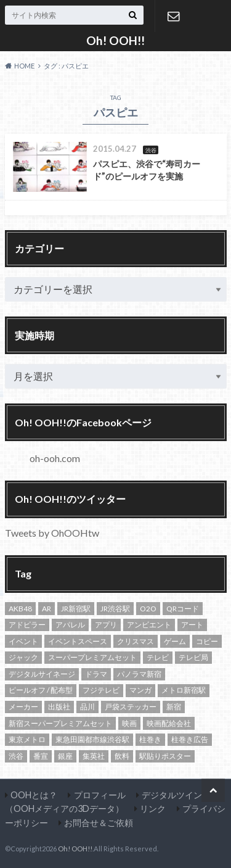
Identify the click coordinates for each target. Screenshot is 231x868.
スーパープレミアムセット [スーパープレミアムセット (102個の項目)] (92, 657)
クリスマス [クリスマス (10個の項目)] (136, 641)
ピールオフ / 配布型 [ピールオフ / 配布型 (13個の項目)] (41, 690)
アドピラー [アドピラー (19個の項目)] (27, 625)
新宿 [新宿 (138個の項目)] (174, 707)
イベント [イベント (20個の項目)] (23, 641)
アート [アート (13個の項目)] (192, 625)
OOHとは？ (34, 795)
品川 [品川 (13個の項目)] (87, 707)
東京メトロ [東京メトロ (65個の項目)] (27, 739)
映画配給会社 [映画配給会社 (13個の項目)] (169, 723)
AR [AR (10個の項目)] (47, 609)
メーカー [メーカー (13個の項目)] (23, 707)
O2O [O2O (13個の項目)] (148, 609)
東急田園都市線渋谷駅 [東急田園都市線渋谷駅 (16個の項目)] (92, 739)
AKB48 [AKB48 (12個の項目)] (20, 609)
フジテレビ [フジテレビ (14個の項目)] (101, 690)
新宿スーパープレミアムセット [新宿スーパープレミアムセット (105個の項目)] (60, 723)
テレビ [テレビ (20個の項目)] (158, 657)
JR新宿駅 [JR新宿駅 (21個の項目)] (76, 609)
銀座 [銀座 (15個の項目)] (65, 756)
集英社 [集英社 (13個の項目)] (94, 756)
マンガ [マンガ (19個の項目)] (140, 690)
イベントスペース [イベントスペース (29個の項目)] (78, 641)
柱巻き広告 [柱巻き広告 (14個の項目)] (190, 739)
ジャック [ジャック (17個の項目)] (23, 657)
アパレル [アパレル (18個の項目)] (70, 625)
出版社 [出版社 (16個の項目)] (59, 707)
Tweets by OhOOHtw (52, 533)
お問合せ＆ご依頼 (174, 16)
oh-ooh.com (55, 458)
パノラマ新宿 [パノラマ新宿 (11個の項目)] (139, 674)
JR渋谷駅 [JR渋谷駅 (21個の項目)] (115, 609)
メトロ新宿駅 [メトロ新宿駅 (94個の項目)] (184, 690)
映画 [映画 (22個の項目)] (129, 723)
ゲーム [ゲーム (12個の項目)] (175, 641)
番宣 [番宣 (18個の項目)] (41, 756)
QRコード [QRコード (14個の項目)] (183, 609)
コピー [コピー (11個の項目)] (207, 641)
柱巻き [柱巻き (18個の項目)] (150, 739)
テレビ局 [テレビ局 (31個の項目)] (193, 657)
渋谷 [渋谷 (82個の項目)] (16, 756)
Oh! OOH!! (115, 41)
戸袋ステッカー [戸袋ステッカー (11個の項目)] (131, 707)
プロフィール (100, 795)
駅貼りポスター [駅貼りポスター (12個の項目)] (165, 756)
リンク (153, 808)
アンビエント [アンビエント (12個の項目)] (149, 625)
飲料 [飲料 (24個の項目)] (122, 756)
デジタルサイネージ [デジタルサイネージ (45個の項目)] (42, 674)
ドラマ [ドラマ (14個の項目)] (96, 674)
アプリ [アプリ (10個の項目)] (106, 625)
